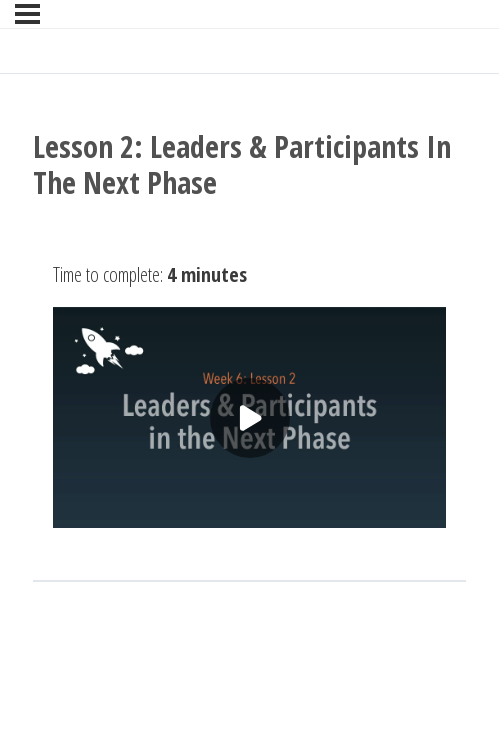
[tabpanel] (249, 390)
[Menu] (27, 14)
